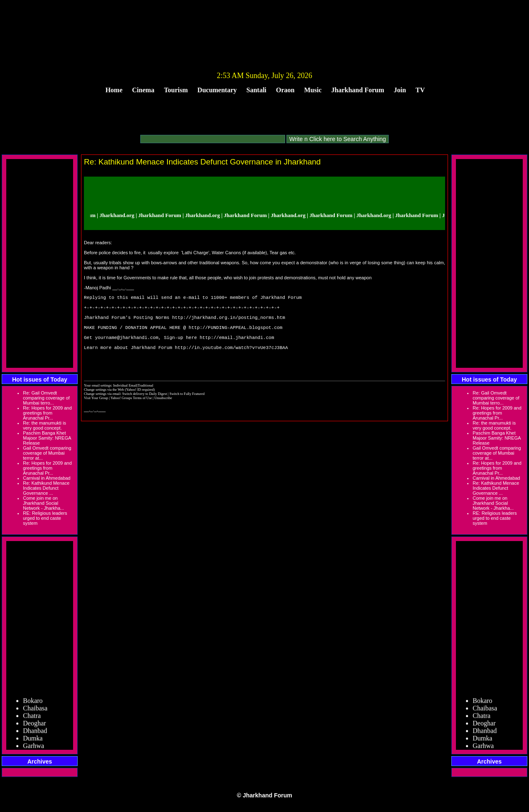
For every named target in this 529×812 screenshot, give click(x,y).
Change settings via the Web (104, 407)
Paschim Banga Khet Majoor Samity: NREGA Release (47, 438)
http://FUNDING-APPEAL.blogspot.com (235, 336)
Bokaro (33, 703)
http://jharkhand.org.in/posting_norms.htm (229, 323)
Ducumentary (217, 90)
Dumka (33, 741)
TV (420, 90)
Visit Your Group (96, 415)
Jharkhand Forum (358, 90)
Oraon (285, 90)
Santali (256, 90)
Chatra (32, 718)
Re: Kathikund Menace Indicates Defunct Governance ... (46, 488)
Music (313, 90)
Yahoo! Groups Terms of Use (132, 415)
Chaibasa (35, 711)
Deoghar (34, 726)
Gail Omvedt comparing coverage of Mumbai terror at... (47, 453)
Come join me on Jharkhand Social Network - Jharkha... (43, 503)
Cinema (143, 90)
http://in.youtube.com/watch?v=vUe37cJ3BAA (232, 361)
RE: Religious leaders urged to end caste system (45, 518)
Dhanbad (35, 733)
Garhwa (34, 748)
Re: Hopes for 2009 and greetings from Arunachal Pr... (47, 413)
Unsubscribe (163, 415)
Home (114, 90)
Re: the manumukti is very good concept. (44, 425)
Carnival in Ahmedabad (47, 478)
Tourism (176, 90)
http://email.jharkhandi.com (237, 348)
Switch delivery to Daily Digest (145, 411)
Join (400, 90)
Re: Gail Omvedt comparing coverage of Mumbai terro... (46, 398)
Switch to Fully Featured (187, 411)
